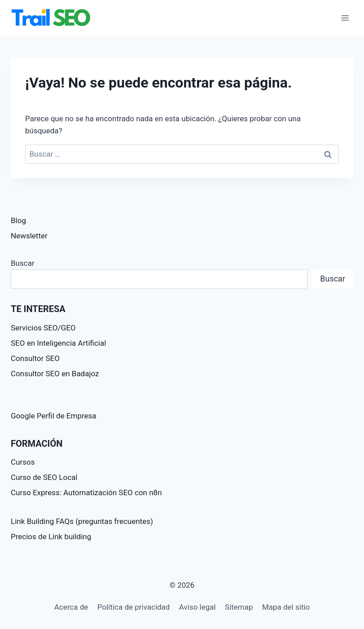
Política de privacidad (134, 607)
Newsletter (29, 236)
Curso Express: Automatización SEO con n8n (86, 493)
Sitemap (239, 607)
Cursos (23, 462)
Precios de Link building (51, 537)
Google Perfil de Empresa (54, 416)
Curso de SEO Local (44, 477)
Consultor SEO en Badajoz (55, 374)
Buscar (23, 263)
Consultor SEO (35, 358)
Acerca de (71, 607)
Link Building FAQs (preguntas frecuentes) (82, 521)
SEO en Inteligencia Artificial (58, 343)
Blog (18, 220)
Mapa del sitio (286, 607)
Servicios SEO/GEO (43, 328)
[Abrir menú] (345, 18)
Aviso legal (197, 607)
